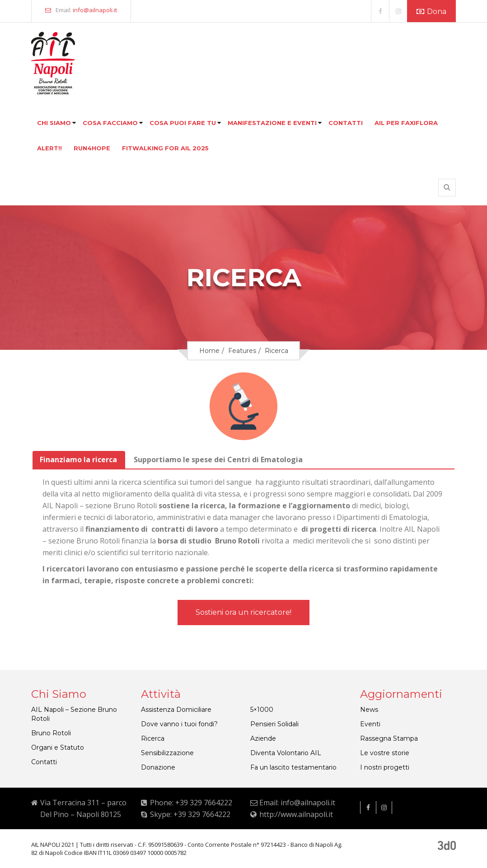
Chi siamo (54, 123)
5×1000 (262, 710)
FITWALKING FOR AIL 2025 (165, 148)
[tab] (79, 460)
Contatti (346, 123)
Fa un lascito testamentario (293, 767)
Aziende (263, 738)
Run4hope (92, 148)
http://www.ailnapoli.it (296, 814)
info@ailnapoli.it (95, 10)
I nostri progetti (385, 767)
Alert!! (49, 148)
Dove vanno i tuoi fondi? (179, 724)
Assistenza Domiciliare (176, 710)
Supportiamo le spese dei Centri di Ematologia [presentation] (218, 460)
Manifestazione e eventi (272, 123)
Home (209, 351)
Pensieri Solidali (274, 724)
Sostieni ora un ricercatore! (243, 612)
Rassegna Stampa (389, 738)
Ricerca (153, 738)
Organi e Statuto (58, 747)
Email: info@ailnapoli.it (297, 803)
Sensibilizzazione (167, 753)
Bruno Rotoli (51, 733)
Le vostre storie (385, 753)
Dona (431, 12)
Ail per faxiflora (406, 123)
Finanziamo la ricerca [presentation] (78, 460)
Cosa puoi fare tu (183, 123)
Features (242, 351)
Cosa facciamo (110, 123)
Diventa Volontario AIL (286, 753)
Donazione (158, 767)
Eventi (370, 724)
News (369, 710)
